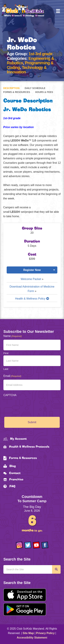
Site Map (28, 633)
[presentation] (29, 406)
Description (11, 88)
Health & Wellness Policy (32, 299)
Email (12, 376)
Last (6, 369)
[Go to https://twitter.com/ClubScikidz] (28, 545)
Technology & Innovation (27, 70)
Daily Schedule (35, 88)
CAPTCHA (10, 395)
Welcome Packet (31, 279)
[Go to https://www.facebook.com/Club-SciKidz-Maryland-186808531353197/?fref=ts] (45, 545)
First (6, 353)
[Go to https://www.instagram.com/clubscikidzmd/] (19, 545)
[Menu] (58, 11)
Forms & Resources (17, 92)
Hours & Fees (44, 92)
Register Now (32, 270)
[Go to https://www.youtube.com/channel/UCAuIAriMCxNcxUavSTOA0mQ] (36, 545)
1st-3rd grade (41, 54)
